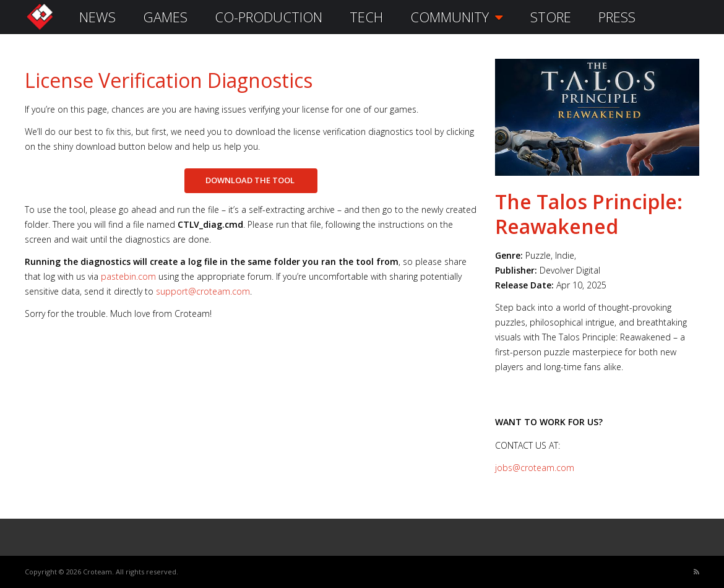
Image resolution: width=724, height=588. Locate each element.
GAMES (165, 17)
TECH (366, 17)
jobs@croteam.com (535, 468)
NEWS (97, 17)
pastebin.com (128, 276)
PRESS (617, 17)
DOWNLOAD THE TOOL (251, 180)
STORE (551, 17)
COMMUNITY (457, 17)
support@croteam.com (203, 291)
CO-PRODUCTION (269, 17)
